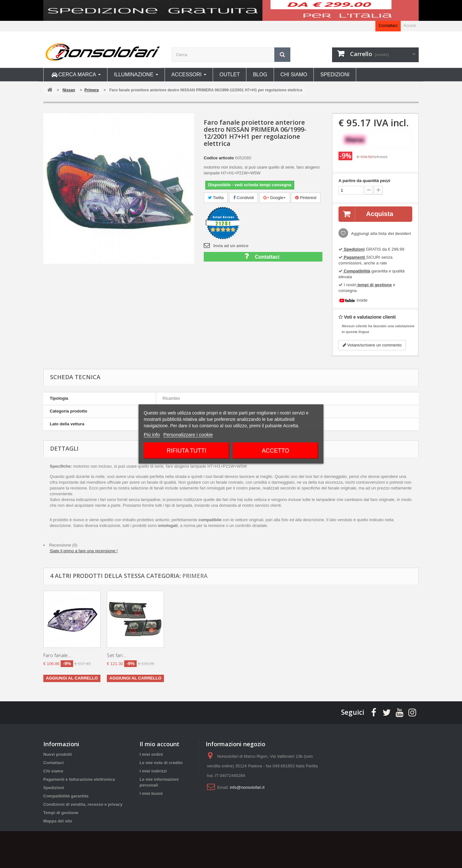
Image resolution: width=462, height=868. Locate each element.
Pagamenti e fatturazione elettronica (79, 779)
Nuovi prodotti (58, 754)
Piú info (152, 434)
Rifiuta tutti (187, 451)
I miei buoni (151, 793)
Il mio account (159, 744)
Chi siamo (53, 771)
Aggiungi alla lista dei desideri (381, 234)
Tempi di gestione (61, 813)
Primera (195, 576)
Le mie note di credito (161, 763)
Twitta (216, 198)
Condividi (244, 198)
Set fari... (244, 655)
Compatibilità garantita (66, 796)
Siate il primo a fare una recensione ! (84, 551)
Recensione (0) (63, 545)
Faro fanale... (57, 655)
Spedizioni (54, 788)
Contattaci (388, 25)
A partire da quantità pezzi (364, 181)
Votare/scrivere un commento (372, 345)
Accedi (410, 25)
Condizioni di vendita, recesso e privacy (83, 804)
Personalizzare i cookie (188, 434)
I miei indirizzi (153, 771)
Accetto (276, 451)
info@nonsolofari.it (247, 787)
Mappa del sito (58, 821)
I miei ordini (151, 754)
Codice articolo (219, 158)
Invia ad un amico (231, 246)
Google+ (275, 198)
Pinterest (306, 198)
